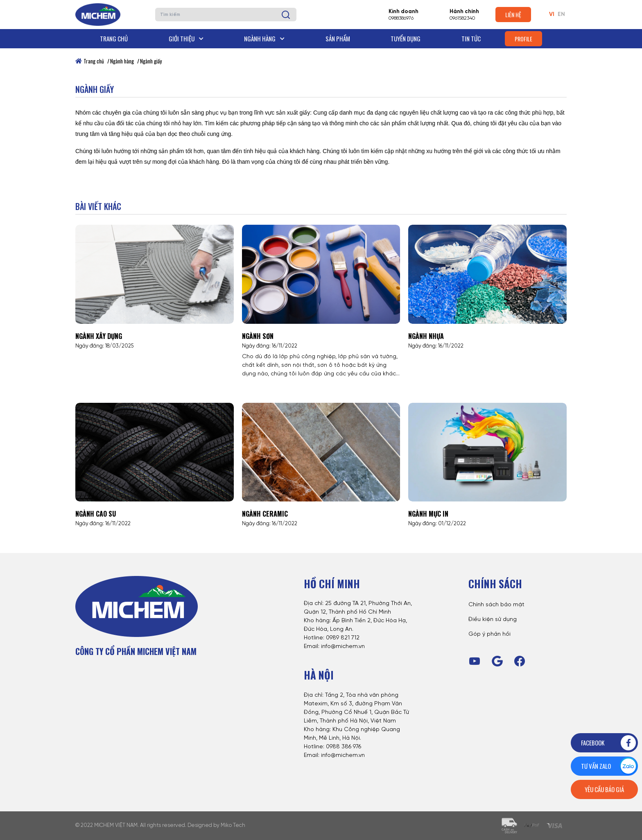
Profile (523, 39)
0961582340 (462, 18)
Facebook (609, 743)
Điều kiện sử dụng (493, 620)
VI (552, 15)
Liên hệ (513, 15)
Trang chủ (114, 38)
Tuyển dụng (406, 38)
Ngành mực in (428, 514)
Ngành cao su (96, 514)
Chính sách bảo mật (496, 605)
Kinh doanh (404, 12)
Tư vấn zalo (609, 766)
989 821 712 (345, 638)
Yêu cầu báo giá (604, 789)
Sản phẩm (338, 38)
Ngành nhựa (426, 336)
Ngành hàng (264, 38)
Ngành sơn (258, 336)
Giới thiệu (186, 38)
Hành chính (464, 12)
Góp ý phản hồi (489, 634)
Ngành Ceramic (265, 514)
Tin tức (471, 38)
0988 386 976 (344, 747)
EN (561, 15)
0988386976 (401, 18)
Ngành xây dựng (99, 336)
